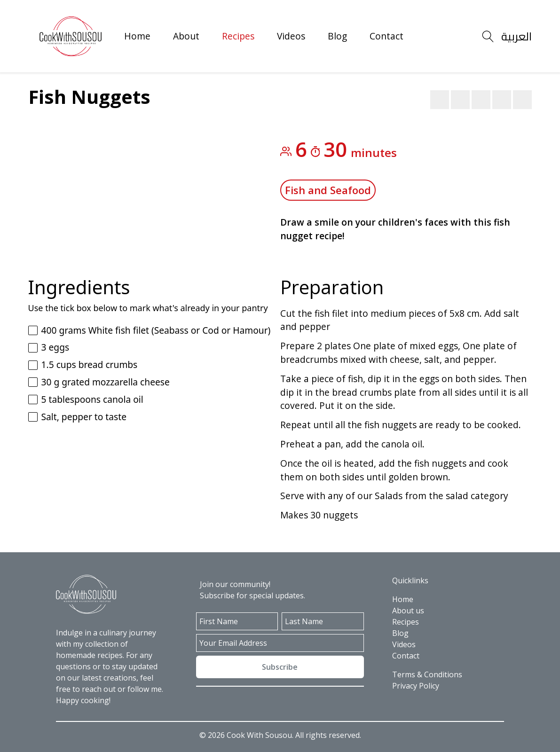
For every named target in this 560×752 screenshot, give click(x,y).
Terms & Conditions (427, 674)
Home (137, 36)
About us (408, 611)
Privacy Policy (416, 686)
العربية (517, 36)
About (186, 36)
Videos (291, 36)
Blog (337, 36)
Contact (386, 36)
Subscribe (280, 667)
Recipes (238, 36)
